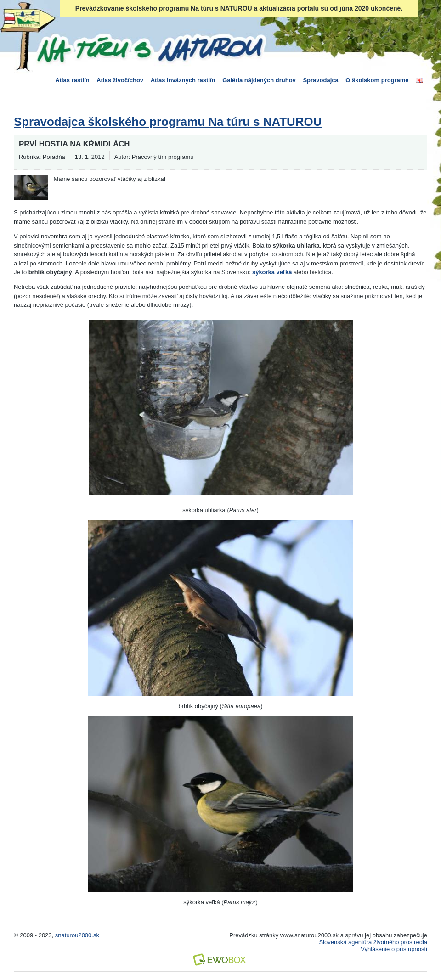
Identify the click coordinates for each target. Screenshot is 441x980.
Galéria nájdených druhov (259, 80)
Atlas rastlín (72, 80)
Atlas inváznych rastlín (183, 80)
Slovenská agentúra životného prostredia (373, 942)
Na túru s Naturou (149, 48)
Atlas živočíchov (120, 80)
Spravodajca (320, 80)
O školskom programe (377, 80)
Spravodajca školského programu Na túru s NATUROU (168, 122)
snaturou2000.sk (77, 935)
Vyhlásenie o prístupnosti (394, 949)
